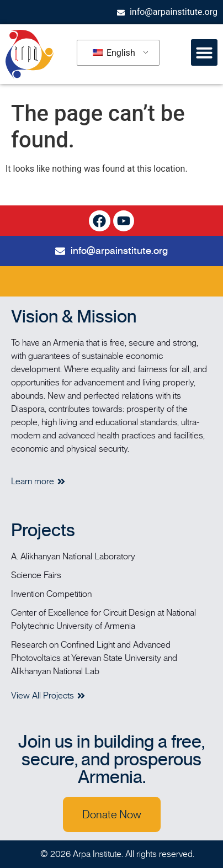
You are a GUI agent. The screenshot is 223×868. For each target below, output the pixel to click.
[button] (204, 52)
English (114, 53)
